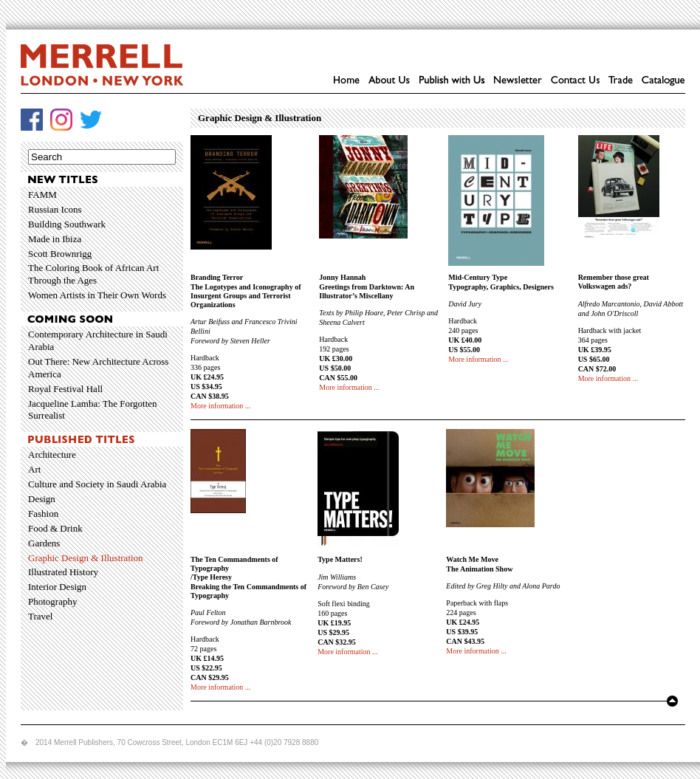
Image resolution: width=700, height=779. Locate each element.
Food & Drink (55, 528)
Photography (52, 601)
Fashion (43, 514)
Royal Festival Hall (65, 389)
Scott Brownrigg (60, 254)
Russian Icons (55, 209)
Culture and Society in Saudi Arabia (97, 484)
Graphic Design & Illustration (86, 558)
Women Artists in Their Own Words (97, 295)
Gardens (44, 543)
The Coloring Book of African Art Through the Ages (93, 274)
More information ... (220, 406)
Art (34, 469)
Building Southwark (67, 224)
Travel (40, 616)
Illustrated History (63, 572)
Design (42, 499)
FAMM (42, 195)
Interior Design (57, 587)
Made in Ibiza (55, 239)
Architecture (52, 454)
